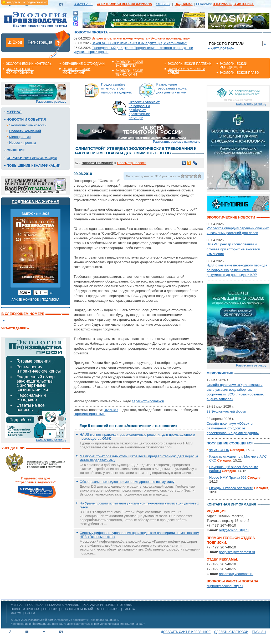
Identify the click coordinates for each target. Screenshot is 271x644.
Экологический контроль (29, 64)
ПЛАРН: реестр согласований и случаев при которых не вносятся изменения (233, 249)
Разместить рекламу (51, 102)
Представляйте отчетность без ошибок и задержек (117, 88)
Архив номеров (25, 300)
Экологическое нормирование (20, 71)
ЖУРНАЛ (17, 605)
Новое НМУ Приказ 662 (228, 477)
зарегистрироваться (148, 401)
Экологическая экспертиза (129, 64)
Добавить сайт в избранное (186, 632)
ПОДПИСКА (35, 605)
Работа (129, 609)
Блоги (30, 613)
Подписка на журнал (36, 202)
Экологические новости (28, 125)
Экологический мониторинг (76, 71)
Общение (16, 150)
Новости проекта (91, 32)
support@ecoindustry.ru (225, 586)
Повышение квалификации (34, 165)
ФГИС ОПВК (219, 450)
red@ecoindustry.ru (234, 530)
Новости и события (26, 119)
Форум (16, 613)
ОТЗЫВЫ (163, 4)
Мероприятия (20, 137)
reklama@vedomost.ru (236, 574)
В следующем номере (23, 314)
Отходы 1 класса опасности (231, 488)
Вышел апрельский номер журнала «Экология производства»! (141, 38)
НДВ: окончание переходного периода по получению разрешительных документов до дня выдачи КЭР (237, 270)
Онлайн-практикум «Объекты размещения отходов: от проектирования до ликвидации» (233, 428)
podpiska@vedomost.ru (237, 552)
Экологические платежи (190, 64)
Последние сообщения (230, 443)
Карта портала (222, 48)
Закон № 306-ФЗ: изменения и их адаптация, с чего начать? (139, 43)
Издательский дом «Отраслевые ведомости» (59, 620)
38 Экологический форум (227, 411)
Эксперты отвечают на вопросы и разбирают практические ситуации (144, 110)
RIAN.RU (111, 410)
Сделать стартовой (231, 632)
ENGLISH (259, 632)
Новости (50, 609)
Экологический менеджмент (233, 66)
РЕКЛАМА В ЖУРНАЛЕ (63, 605)
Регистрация (40, 42)
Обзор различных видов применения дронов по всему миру (127, 482)
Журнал (14, 112)
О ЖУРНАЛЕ (83, 4)
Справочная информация (32, 158)
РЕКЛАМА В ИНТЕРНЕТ (99, 605)
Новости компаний (25, 131)
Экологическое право (239, 73)
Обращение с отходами (84, 64)
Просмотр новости (132, 163)
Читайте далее (14, 328)
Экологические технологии (129, 73)
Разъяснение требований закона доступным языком (172, 88)
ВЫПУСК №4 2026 (35, 214)
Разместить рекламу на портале (177, 142)
